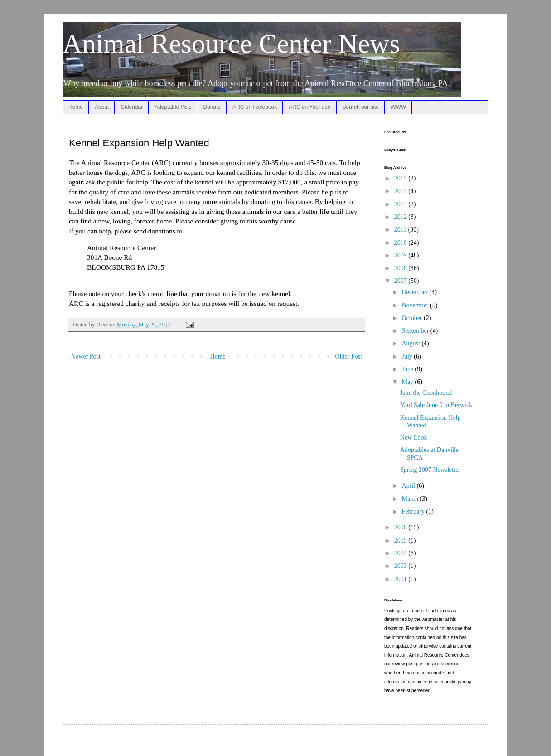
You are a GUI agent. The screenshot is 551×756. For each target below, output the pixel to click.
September (416, 331)
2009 (401, 255)
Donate (212, 107)
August (411, 343)
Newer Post (86, 356)
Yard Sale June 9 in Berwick (436, 405)
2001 (401, 579)
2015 (401, 178)
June (408, 369)
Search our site (361, 107)
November (416, 305)
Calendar (132, 107)
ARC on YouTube (309, 107)
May (408, 382)
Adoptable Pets (173, 107)
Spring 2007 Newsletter (430, 470)
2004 (401, 553)
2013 (401, 204)
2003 (401, 566)
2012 (401, 217)
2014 (401, 191)
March (411, 499)
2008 (401, 268)
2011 (401, 230)
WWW (398, 107)
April (409, 486)
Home (76, 107)
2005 (401, 540)
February (414, 511)
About (102, 107)
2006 (401, 527)
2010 (401, 243)
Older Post (349, 356)
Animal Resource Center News (231, 44)
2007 (401, 281)
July (408, 356)
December (415, 292)
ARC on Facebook (255, 107)
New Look (414, 438)
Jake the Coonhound (426, 393)
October (413, 318)
